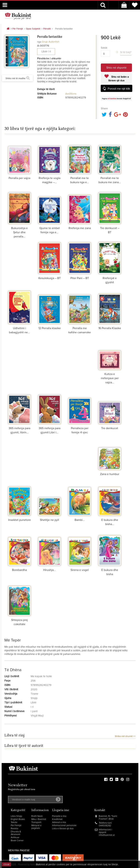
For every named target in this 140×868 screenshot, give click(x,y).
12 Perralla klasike (50, 328)
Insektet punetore (20, 520)
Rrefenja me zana (80, 228)
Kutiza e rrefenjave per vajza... (110, 378)
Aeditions (71, 94)
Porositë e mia (59, 816)
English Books (18, 819)
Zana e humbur (110, 474)
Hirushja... (49, 570)
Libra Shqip (16, 816)
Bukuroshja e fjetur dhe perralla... (19, 232)
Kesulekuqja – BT (50, 278)
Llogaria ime (61, 810)
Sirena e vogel (80, 570)
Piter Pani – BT (80, 278)
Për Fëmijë (16, 826)
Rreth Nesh (37, 816)
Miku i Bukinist (39, 819)
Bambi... (80, 520)
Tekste (14, 822)
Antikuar (15, 838)
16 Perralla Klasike (110, 328)
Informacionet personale (64, 826)
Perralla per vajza (19, 178)
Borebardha (19, 570)
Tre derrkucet (110, 428)
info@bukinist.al (107, 835)
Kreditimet (57, 819)
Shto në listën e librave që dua (119, 79)
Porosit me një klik (119, 89)
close (6, 864)
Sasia (104, 48)
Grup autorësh (50, 42)
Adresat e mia (59, 822)
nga (39, 42)
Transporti (36, 822)
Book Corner (17, 841)
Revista (14, 829)
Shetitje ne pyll (49, 520)
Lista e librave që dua (63, 829)
